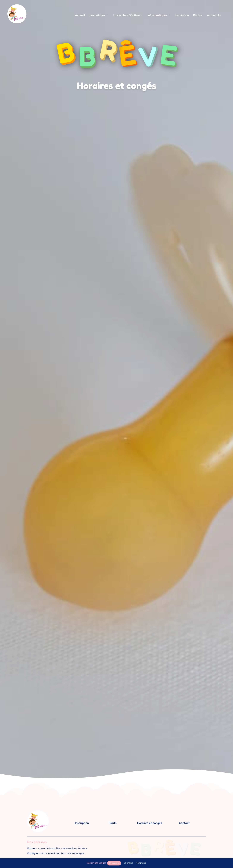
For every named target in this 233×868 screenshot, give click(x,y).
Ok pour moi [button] (114, 863)
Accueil (80, 15)
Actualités (214, 15)
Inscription (182, 15)
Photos (198, 15)
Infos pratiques (159, 15)
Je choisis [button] (128, 863)
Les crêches (99, 15)
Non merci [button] (141, 863)
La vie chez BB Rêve (128, 15)
